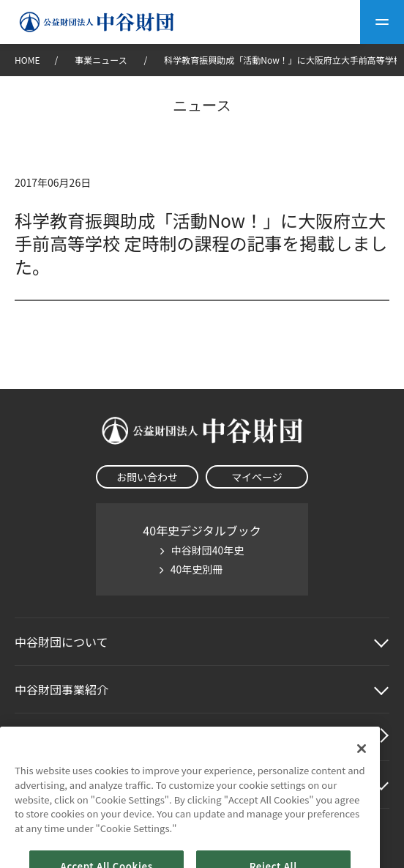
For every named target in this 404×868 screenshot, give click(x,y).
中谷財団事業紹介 (61, 689)
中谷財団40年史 (208, 550)
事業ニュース (102, 60)
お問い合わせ (147, 477)
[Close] (362, 763)
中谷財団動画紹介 (61, 737)
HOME (27, 60)
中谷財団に (61, 642)
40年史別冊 (197, 569)
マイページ (257, 477)
